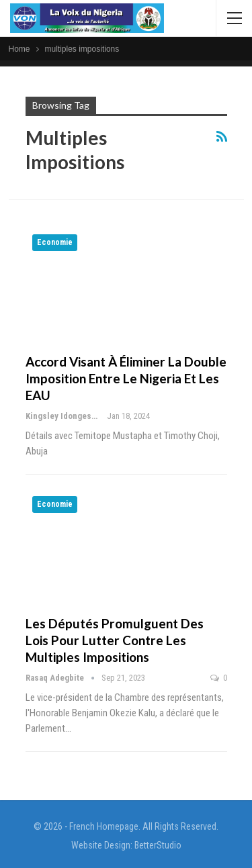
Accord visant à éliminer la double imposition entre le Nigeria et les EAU (126, 378)
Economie (55, 242)
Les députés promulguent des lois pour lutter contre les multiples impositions (115, 640)
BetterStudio (158, 845)
